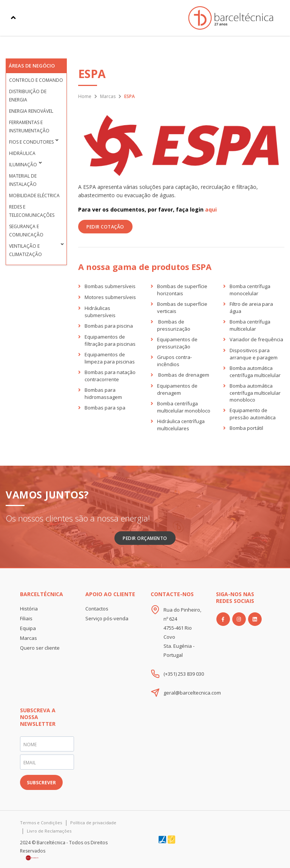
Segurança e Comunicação (26, 231)
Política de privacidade (93, 823)
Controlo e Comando (36, 80)
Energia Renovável (31, 111)
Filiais (26, 618)
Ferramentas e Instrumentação (29, 127)
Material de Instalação (23, 180)
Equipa (28, 628)
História (29, 609)
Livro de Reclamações (49, 831)
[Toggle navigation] (13, 18)
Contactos (97, 609)
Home (85, 96)
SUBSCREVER (41, 783)
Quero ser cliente (40, 648)
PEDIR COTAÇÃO (105, 227)
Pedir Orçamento (145, 538)
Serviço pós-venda (107, 618)
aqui (211, 209)
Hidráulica (22, 153)
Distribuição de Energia (28, 96)
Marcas (108, 96)
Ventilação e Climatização (25, 250)
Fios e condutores (31, 142)
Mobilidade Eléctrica (34, 196)
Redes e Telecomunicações (32, 211)
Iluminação (23, 165)
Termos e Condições (41, 823)
